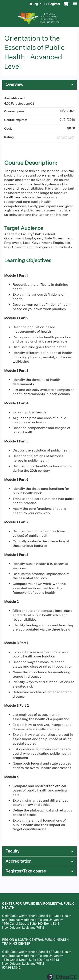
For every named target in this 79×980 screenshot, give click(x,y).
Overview (14, 84)
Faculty (12, 851)
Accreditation (18, 861)
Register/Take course (26, 871)
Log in (37, 4)
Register (54, 4)
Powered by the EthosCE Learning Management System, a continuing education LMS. (62, 977)
